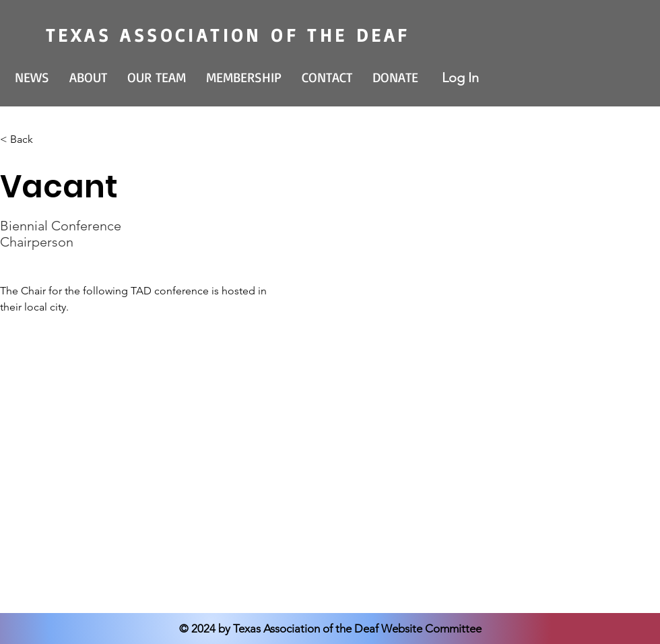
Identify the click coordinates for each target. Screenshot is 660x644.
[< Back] (27, 140)
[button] (88, 77)
